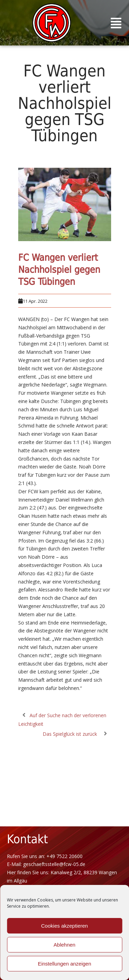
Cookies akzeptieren (65, 926)
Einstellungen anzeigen (64, 964)
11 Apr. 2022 (35, 301)
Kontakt (27, 839)
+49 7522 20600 (64, 856)
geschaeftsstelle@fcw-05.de (54, 864)
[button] (116, 23)
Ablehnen (64, 945)
